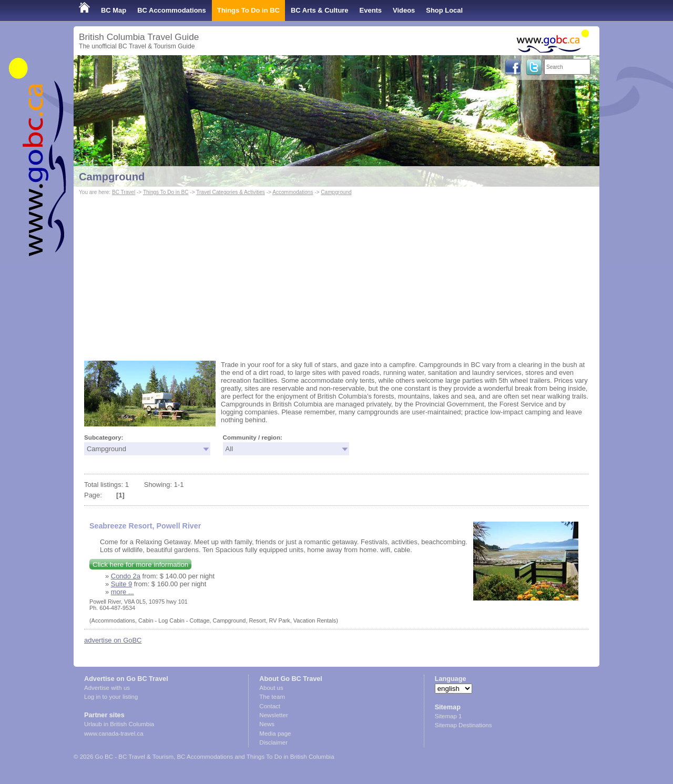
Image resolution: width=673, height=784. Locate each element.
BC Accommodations (172, 10)
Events (371, 10)
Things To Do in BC (248, 10)
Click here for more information (140, 564)
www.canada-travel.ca (114, 734)
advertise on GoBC (113, 640)
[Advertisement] (336, 277)
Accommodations (293, 192)
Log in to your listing (111, 697)
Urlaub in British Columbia (119, 724)
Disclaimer (273, 742)
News (267, 724)
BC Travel (124, 192)
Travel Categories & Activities (231, 192)
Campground (112, 177)
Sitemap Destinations (463, 725)
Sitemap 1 (448, 716)
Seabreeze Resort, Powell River (145, 526)
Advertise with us (107, 688)
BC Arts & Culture (320, 10)
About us (271, 688)
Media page (275, 734)
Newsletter (273, 715)
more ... (123, 592)
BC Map (114, 10)
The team (272, 697)
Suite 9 (121, 584)
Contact (270, 706)
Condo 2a (126, 576)
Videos (404, 10)
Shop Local (444, 10)
